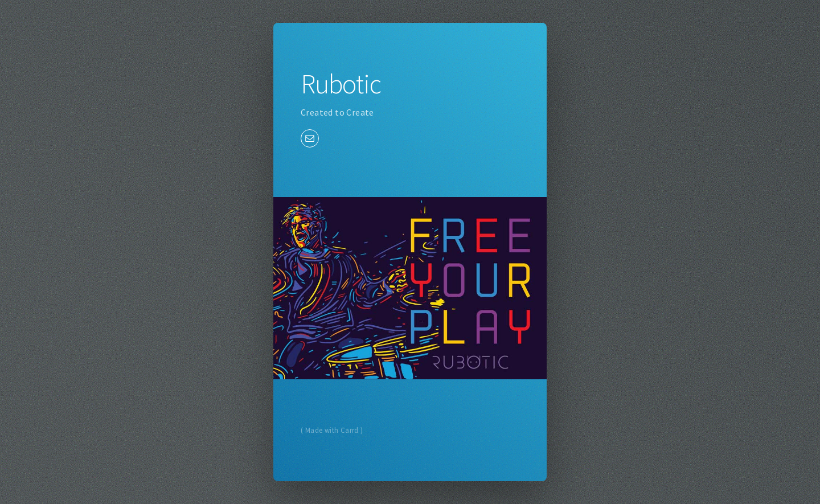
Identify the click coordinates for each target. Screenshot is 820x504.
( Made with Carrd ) (332, 430)
